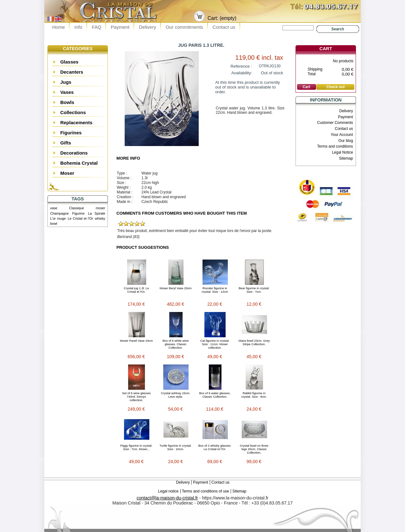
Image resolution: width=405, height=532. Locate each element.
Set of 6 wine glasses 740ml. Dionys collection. (137, 397)
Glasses (69, 62)
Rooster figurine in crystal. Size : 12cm (215, 290)
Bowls (67, 102)
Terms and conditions (335, 146)
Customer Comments (335, 123)
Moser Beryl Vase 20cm (175, 288)
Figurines (71, 133)
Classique (76, 208)
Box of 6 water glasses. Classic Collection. (215, 395)
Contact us (224, 27)
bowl (54, 223)
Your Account (342, 135)
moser (100, 208)
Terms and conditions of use (206, 491)
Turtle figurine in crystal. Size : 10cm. (175, 447)
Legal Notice (343, 152)
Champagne (60, 213)
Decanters (72, 72)
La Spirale (97, 213)
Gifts (65, 143)
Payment (120, 27)
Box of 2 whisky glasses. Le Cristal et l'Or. (215, 447)
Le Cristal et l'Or (80, 218)
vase (54, 208)
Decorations (74, 153)
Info (78, 27)
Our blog (346, 141)
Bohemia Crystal (79, 163)
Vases (67, 92)
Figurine (78, 213)
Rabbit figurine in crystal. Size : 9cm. (254, 395)
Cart (326, 49)
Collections (73, 112)
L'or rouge (58, 218)
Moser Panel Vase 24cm (136, 341)
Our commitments (184, 27)
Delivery (147, 27)
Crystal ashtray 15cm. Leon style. (176, 395)
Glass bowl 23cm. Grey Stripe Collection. (254, 342)
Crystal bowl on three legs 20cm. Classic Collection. (254, 449)
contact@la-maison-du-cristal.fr (167, 498)
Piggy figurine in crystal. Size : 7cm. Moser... (136, 447)
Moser (67, 173)
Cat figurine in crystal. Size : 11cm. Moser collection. (215, 344)
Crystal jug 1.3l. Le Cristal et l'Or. (136, 290)
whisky (100, 218)
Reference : (241, 66)
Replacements (76, 122)
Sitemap (346, 158)
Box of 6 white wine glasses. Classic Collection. (176, 344)
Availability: (242, 73)
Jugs (66, 82)
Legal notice (168, 491)
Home (59, 27)
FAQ (97, 27)
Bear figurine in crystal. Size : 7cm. (254, 290)
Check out (335, 87)
